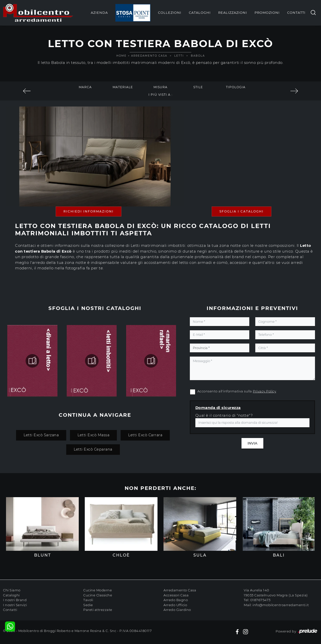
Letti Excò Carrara (145, 435)
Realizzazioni (233, 13)
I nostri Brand (15, 600)
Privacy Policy (264, 391)
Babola (198, 56)
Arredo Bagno (176, 600)
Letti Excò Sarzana (41, 435)
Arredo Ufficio (175, 605)
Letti (179, 56)
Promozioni (267, 13)
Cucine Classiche (98, 595)
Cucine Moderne (98, 590)
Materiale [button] (123, 87)
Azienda (99, 13)
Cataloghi (200, 13)
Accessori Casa (176, 595)
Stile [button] (198, 87)
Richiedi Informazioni (89, 211)
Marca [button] (85, 87)
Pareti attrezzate (98, 610)
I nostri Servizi (15, 605)
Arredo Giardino (177, 610)
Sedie (88, 605)
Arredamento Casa (149, 56)
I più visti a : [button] (160, 95)
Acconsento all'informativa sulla (237, 391)
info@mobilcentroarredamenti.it (281, 605)
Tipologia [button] (236, 87)
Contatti (296, 13)
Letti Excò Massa (93, 435)
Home (122, 56)
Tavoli (88, 600)
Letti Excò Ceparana (93, 449)
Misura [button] (160, 87)
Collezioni (170, 13)
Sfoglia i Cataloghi (242, 211)
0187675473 (260, 600)
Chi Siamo (12, 590)
